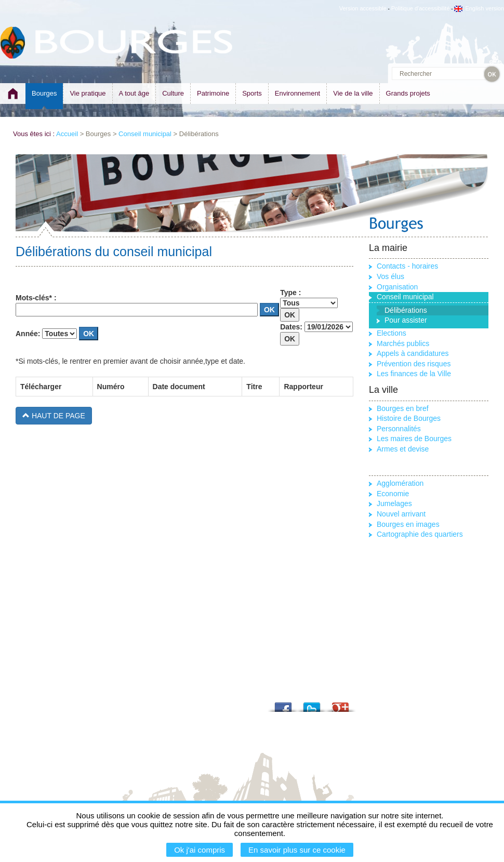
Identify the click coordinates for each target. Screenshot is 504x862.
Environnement (297, 93)
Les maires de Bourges (414, 439)
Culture (173, 93)
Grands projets (408, 93)
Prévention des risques (414, 364)
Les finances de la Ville (414, 374)
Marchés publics (403, 343)
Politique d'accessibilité (421, 8)
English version (479, 8)
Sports (252, 93)
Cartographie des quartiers (420, 534)
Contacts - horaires (407, 266)
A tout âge (134, 93)
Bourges (44, 93)
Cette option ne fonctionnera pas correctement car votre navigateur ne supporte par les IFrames (184, 472)
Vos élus (390, 276)
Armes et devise (403, 449)
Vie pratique (88, 93)
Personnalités (399, 429)
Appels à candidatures (413, 353)
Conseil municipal (145, 134)
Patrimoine (213, 93)
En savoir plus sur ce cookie (297, 850)
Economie (393, 494)
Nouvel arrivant (401, 514)
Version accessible (363, 8)
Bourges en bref (403, 408)
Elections (392, 333)
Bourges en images (408, 524)
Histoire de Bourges (409, 418)
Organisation (397, 287)
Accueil (67, 134)
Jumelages (394, 503)
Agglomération (400, 483)
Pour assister (406, 320)
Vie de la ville (353, 93)
